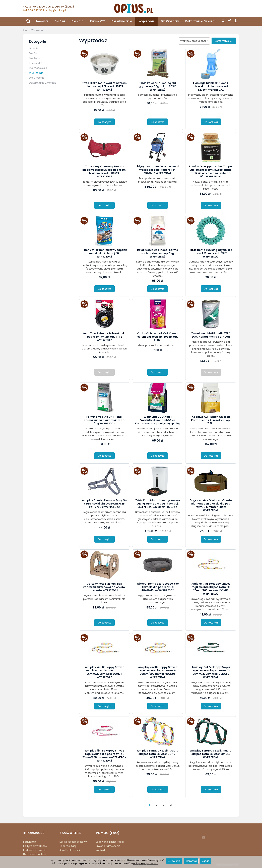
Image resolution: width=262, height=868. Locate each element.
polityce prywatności (145, 863)
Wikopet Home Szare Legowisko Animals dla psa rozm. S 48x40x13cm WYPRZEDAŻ (158, 587)
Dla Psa (60, 21)
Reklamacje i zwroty (35, 850)
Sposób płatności (70, 850)
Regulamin (30, 842)
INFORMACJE (34, 833)
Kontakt (101, 850)
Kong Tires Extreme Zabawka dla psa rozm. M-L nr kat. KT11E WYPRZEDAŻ (104, 337)
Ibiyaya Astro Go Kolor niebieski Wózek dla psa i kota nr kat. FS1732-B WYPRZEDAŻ (158, 170)
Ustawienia (174, 861)
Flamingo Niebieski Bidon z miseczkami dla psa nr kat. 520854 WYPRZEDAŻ (211, 86)
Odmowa (191, 861)
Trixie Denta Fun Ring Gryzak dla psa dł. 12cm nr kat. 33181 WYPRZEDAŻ (211, 253)
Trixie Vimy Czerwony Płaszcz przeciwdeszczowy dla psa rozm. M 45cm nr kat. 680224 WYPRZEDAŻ (104, 172)
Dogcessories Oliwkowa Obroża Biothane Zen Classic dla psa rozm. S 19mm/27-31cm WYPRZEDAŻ (211, 505)
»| (171, 805)
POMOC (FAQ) (108, 833)
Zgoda (206, 861)
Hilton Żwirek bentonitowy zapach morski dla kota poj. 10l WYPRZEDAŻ (104, 253)
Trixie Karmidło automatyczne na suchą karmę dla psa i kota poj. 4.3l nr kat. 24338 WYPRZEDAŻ (158, 504)
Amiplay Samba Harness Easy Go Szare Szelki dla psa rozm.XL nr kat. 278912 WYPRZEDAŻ (104, 504)
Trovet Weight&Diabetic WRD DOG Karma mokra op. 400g (211, 335)
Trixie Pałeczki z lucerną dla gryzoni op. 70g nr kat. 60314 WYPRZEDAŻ (158, 86)
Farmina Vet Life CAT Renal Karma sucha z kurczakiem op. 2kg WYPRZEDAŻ (104, 420)
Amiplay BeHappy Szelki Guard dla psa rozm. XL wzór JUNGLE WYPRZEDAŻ (211, 754)
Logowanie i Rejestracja (110, 842)
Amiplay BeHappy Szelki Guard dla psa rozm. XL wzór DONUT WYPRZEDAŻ (158, 754)
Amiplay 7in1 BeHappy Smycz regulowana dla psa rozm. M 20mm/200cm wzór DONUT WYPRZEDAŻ (158, 672)
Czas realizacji (68, 846)
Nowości (42, 21)
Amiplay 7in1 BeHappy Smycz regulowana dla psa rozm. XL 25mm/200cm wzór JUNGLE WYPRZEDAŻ (211, 672)
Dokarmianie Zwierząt (42, 83)
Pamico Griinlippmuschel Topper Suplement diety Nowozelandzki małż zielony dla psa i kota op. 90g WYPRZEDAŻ (211, 172)
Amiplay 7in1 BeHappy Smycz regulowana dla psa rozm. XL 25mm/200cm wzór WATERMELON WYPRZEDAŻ (104, 756)
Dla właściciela (122, 21)
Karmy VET (97, 21)
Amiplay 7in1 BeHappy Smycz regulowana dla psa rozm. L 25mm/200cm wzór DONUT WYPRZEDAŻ (104, 672)
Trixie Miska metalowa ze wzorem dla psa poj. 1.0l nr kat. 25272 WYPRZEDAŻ (104, 86)
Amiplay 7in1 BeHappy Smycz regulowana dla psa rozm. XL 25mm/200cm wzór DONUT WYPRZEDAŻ (211, 589)
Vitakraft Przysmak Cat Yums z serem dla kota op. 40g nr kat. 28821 (158, 337)
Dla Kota (77, 21)
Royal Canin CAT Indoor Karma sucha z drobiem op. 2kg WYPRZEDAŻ (158, 253)
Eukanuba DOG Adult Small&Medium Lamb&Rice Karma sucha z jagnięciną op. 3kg (158, 420)
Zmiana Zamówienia (108, 846)
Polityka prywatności (35, 846)
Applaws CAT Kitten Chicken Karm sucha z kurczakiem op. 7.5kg (211, 420)
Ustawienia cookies (34, 854)
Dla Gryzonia (170, 21)
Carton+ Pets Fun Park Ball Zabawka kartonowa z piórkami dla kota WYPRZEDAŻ (104, 587)
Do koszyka (104, 122)
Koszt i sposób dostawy (73, 842)
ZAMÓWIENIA (70, 833)
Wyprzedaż (146, 21)
